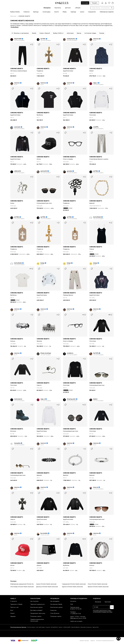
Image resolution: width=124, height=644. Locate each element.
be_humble (44, 533)
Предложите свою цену (38, 613)
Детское (68, 8)
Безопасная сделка (36, 607)
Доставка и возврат (36, 610)
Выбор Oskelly (15, 12)
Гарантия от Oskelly (16, 604)
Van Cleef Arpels (40, 627)
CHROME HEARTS (17, 69)
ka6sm (95, 399)
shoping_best (71, 399)
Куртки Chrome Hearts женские (72, 587)
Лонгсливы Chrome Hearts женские (22, 587)
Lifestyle (78, 8)
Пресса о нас (14, 607)
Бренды (36, 12)
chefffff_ (96, 127)
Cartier (60, 627)
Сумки (82, 12)
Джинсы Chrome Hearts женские (47, 587)
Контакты (73, 601)
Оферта (93, 641)
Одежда (73, 12)
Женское (13, 16)
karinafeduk (97, 217)
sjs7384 (43, 39)
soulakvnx (70, 353)
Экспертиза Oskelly (56, 604)
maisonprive (18, 399)
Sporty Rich (96, 627)
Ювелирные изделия (107, 12)
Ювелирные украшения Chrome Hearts (23, 584)
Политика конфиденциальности (105, 641)
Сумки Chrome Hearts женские (46, 584)
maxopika (17, 443)
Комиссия (53, 610)
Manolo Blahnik (75, 627)
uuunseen (17, 127)
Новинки (26, 12)
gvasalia (69, 171)
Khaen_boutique (46, 353)
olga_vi (95, 83)
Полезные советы (36, 616)
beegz (42, 263)
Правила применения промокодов (37, 620)
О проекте (14, 601)
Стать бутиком (55, 613)
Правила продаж (84, 641)
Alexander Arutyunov (86, 627)
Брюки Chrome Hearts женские (98, 587)
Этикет (12, 613)
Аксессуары (46, 12)
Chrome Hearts (31, 627)
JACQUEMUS (54, 627)
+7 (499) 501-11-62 (76, 614)
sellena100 (18, 171)
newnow (96, 39)
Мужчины (58, 8)
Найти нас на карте (76, 621)
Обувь (65, 12)
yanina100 (44, 171)
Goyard (48, 627)
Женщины (47, 8)
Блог (12, 610)
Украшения (92, 12)
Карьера (13, 616)
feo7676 (96, 353)
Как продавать (55, 601)
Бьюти (57, 12)
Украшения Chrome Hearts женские (74, 584)
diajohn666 (18, 39)
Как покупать (34, 601)
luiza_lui (96, 487)
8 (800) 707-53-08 (76, 609)
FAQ (72, 604)
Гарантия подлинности (37, 604)
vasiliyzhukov (71, 39)
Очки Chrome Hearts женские (98, 584)
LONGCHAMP (67, 627)
